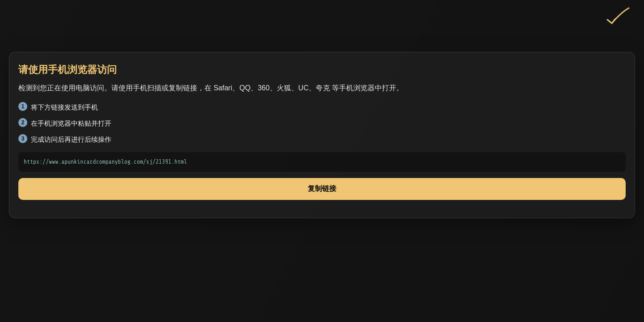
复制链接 (322, 189)
